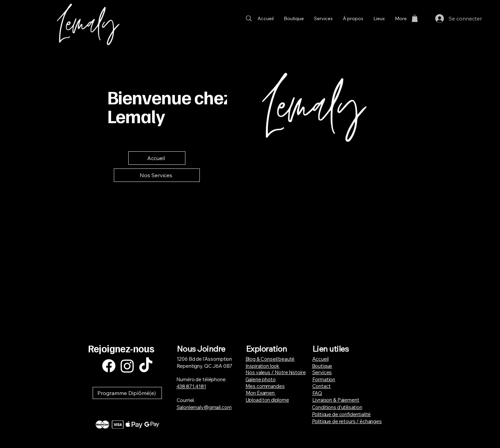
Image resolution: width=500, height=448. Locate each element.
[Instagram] (127, 366)
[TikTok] (146, 366)
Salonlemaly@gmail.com (204, 407)
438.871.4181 (191, 386)
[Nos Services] (157, 175)
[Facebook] (109, 366)
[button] (415, 18)
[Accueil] (157, 158)
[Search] (249, 18)
